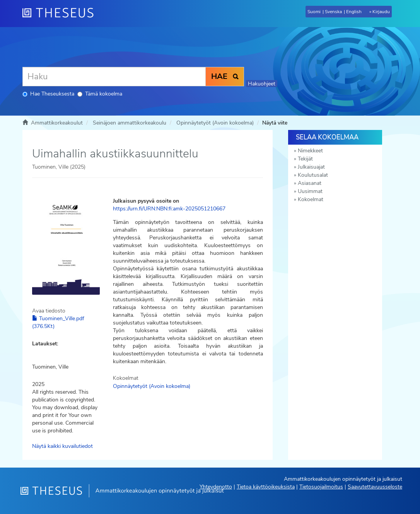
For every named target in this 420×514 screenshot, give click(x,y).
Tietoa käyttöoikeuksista (266, 487)
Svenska (333, 12)
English (354, 12)
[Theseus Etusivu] (61, 14)
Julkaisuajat (311, 167)
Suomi (314, 12)
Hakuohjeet (262, 84)
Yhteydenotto (216, 487)
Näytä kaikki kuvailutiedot (62, 446)
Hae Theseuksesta (48, 94)
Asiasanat (310, 183)
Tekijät (305, 159)
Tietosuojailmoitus (321, 487)
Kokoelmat (311, 199)
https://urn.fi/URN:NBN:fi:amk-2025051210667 (169, 209)
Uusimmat (310, 191)
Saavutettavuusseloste (375, 487)
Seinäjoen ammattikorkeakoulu (130, 123)
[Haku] (114, 77)
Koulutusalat (313, 175)
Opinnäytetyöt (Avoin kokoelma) (215, 123)
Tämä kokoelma (100, 94)
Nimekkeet (310, 151)
